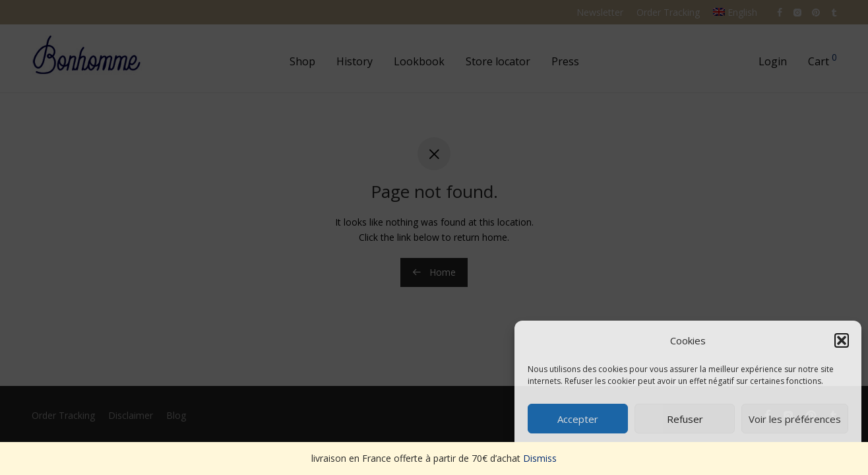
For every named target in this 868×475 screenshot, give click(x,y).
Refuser (685, 419)
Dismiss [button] (540, 458)
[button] (842, 340)
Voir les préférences (795, 419)
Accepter (578, 419)
